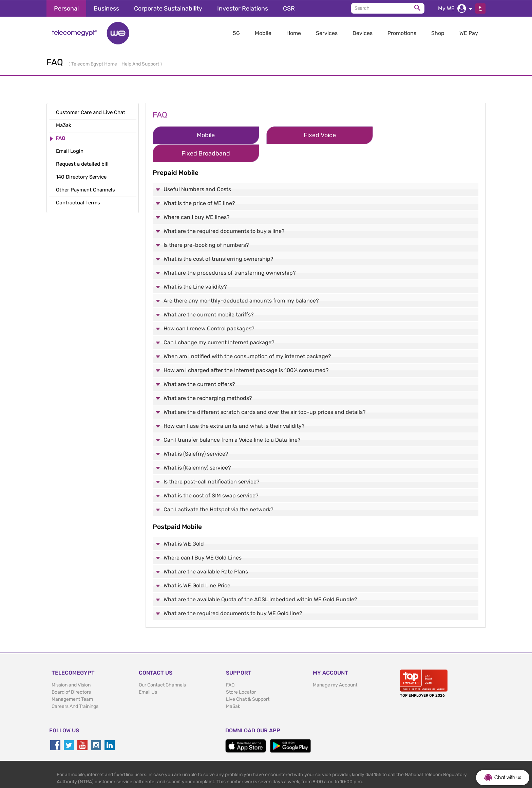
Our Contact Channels (162, 666)
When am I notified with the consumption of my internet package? (247, 338)
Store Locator (241, 673)
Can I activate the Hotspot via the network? (218, 491)
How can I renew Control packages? (209, 310)
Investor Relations (243, 8)
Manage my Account (335, 666)
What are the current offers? (199, 365)
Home (294, 33)
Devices (363, 33)
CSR (289, 8)
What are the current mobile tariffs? (209, 296)
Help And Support (141, 64)
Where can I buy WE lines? (197, 198)
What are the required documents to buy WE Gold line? (233, 595)
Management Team (72, 681)
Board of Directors (71, 673)
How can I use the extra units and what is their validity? (234, 407)
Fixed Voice (307, 135)
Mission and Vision (71, 666)
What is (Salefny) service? (196, 435)
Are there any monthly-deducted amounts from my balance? (241, 282)
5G (236, 33)
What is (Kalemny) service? (197, 449)
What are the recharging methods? (208, 379)
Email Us (148, 673)
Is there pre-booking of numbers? (206, 226)
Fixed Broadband (412, 135)
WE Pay (469, 33)
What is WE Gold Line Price (197, 567)
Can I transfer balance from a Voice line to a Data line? (232, 421)
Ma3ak (233, 688)
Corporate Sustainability (168, 8)
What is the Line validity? (195, 268)
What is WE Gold (184, 525)
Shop (438, 33)
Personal (66, 8)
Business (106, 8)
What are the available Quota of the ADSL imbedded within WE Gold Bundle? (260, 581)
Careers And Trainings (75, 688)
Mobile (263, 33)
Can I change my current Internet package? (219, 324)
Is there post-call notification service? (212, 463)
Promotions (402, 33)
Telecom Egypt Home (95, 64)
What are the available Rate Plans (206, 553)
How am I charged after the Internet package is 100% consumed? (246, 352)
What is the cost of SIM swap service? (211, 477)
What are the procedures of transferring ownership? (230, 254)
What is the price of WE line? (199, 185)
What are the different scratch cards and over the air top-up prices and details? (265, 393)
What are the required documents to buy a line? (224, 212)
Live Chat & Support (248, 681)
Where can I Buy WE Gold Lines (203, 539)
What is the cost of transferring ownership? (218, 240)
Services (327, 33)
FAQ (230, 666)
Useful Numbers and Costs (197, 171)
